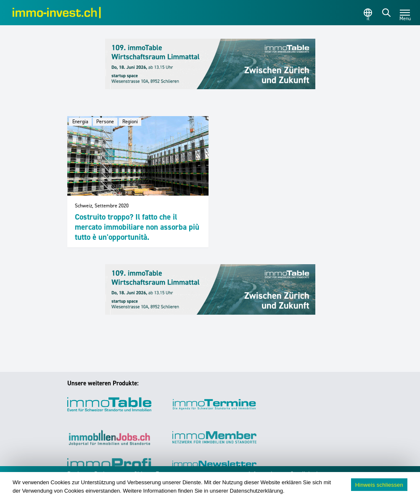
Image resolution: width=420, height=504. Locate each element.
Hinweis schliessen (379, 485)
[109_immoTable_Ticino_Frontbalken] (210, 64)
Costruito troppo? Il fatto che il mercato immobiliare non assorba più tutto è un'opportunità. (137, 227)
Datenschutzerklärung (256, 491)
